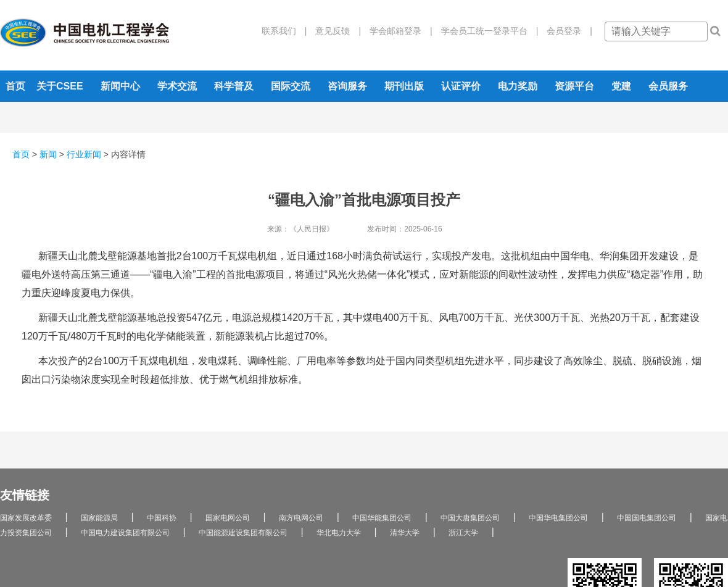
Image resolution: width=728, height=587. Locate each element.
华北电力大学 (339, 533)
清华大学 (405, 533)
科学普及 (234, 86)
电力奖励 (518, 86)
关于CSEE (60, 86)
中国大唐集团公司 (470, 518)
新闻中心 (120, 86)
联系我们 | (284, 31)
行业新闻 (84, 154)
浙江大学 (463, 533)
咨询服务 (347, 86)
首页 (15, 86)
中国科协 (162, 518)
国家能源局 (99, 518)
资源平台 (574, 86)
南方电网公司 (301, 518)
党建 (621, 86)
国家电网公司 (228, 518)
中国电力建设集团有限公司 (125, 533)
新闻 (48, 154)
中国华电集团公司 (558, 518)
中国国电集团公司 (647, 518)
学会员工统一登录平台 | (486, 31)
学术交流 (177, 86)
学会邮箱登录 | (397, 31)
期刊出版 (404, 86)
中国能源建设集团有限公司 (243, 533)
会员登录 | (565, 31)
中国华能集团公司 (382, 518)
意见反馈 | (334, 31)
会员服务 (668, 86)
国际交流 (291, 86)
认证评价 (461, 86)
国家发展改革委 (26, 518)
